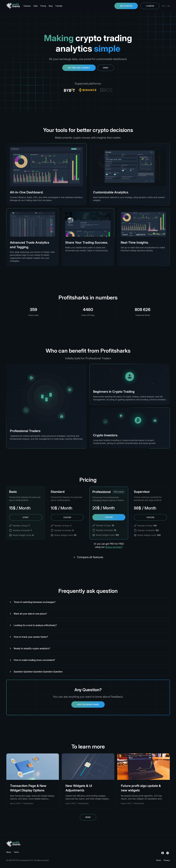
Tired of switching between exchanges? (32, 602)
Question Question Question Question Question (36, 672)
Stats (36, 6)
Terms (16, 852)
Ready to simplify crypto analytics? (30, 648)
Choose (67, 517)
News (88, 817)
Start (26, 517)
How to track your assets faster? (29, 637)
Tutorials (59, 6)
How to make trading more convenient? (32, 660)
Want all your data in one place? (28, 614)
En (163, 6)
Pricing (43, 6)
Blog (51, 6)
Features (27, 6)
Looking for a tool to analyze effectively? (33, 625)
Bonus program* (114, 547)
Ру (169, 6)
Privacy (167, 860)
